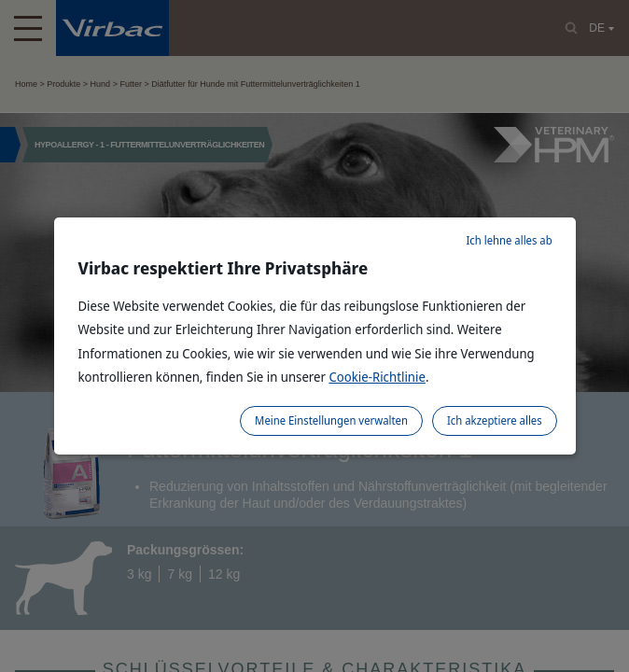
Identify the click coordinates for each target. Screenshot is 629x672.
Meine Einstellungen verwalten (331, 420)
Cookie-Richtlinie (377, 377)
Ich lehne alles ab (509, 240)
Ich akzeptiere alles (495, 420)
